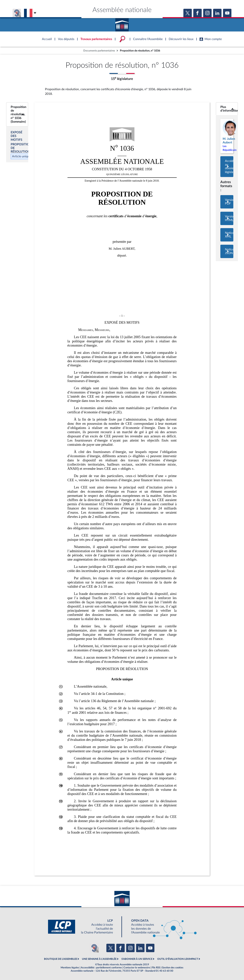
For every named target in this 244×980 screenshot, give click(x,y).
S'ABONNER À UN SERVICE (137, 959)
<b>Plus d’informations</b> (227, 109)
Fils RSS (156, 968)
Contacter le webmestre (137, 968)
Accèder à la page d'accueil (122, 23)
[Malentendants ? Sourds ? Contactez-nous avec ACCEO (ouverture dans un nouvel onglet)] (94, 948)
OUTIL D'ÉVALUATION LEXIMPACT (178, 959)
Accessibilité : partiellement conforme (101, 968)
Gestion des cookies (173, 968)
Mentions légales (70, 968)
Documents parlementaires (99, 51)
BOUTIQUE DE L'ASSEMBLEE (61, 959)
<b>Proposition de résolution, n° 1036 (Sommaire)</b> (17, 114)
